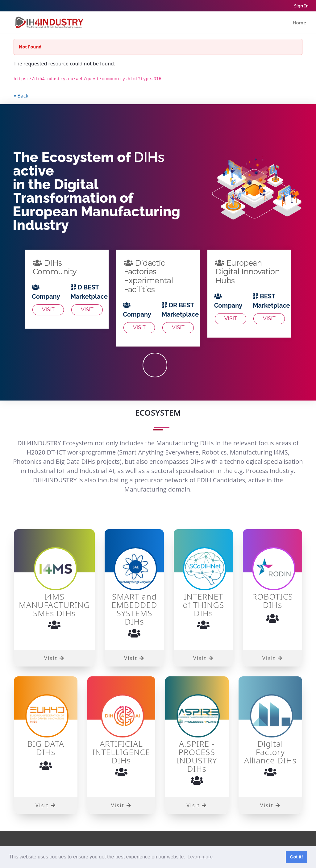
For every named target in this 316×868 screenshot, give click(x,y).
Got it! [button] (296, 857)
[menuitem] (299, 23)
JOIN (155, 365)
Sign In (301, 6)
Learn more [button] (200, 857)
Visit (48, 310)
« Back (21, 96)
